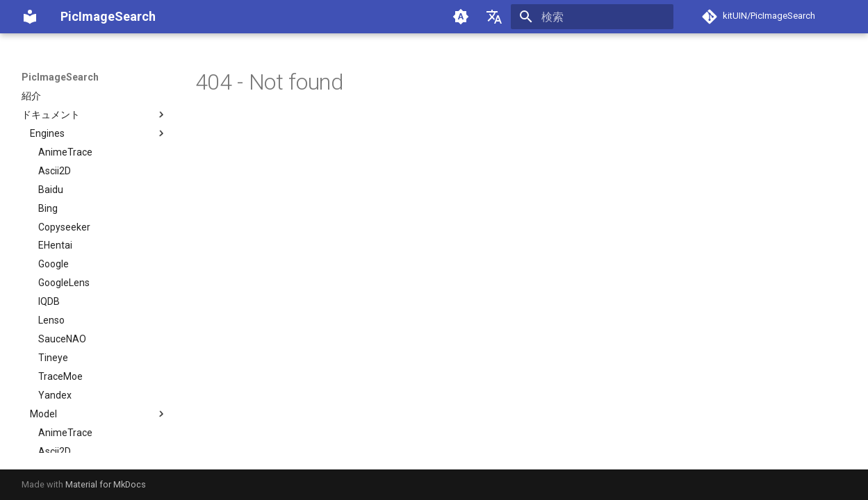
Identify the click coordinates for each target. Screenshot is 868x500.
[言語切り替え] (494, 17)
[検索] (592, 17)
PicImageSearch (60, 77)
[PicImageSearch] (30, 17)
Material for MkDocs (106, 484)
